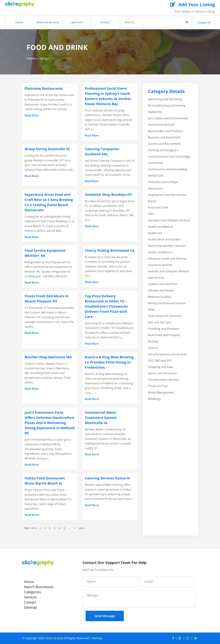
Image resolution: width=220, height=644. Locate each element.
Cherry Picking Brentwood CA (110, 250)
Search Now (181, 22)
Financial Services (48, 22)
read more (32, 115)
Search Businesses (39, 587)
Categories (204, 22)
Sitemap (30, 608)
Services (30, 598)
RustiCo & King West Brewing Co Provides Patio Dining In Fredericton (109, 362)
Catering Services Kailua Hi (107, 478)
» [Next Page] (75, 528)
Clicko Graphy (54, 638)
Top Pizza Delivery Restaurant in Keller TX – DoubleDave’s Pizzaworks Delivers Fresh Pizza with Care (106, 306)
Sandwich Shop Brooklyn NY (108, 195)
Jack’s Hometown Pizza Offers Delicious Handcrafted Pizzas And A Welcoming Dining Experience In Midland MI (50, 423)
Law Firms (77, 22)
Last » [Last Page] (82, 528)
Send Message (105, 616)
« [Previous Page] (40, 528)
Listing (43, 58)
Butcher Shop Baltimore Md (48, 357)
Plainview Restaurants (44, 88)
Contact (105, 22)
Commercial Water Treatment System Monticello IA (101, 418)
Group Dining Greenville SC (47, 149)
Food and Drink (61, 58)
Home (19, 22)
